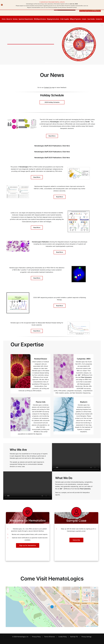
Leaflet (87, 626)
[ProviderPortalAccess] (90, 4)
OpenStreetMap (94, 626)
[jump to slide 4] (52, 63)
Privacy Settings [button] (87, 637)
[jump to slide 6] (56, 63)
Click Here (66, 146)
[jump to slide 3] (51, 63)
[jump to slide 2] (49, 63)
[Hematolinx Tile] (65, 4)
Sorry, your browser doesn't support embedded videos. (76, 457)
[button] (52, 607)
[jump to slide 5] (54, 63)
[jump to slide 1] (47, 63)
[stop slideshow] (58, 63)
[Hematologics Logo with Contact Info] (19, 5)
